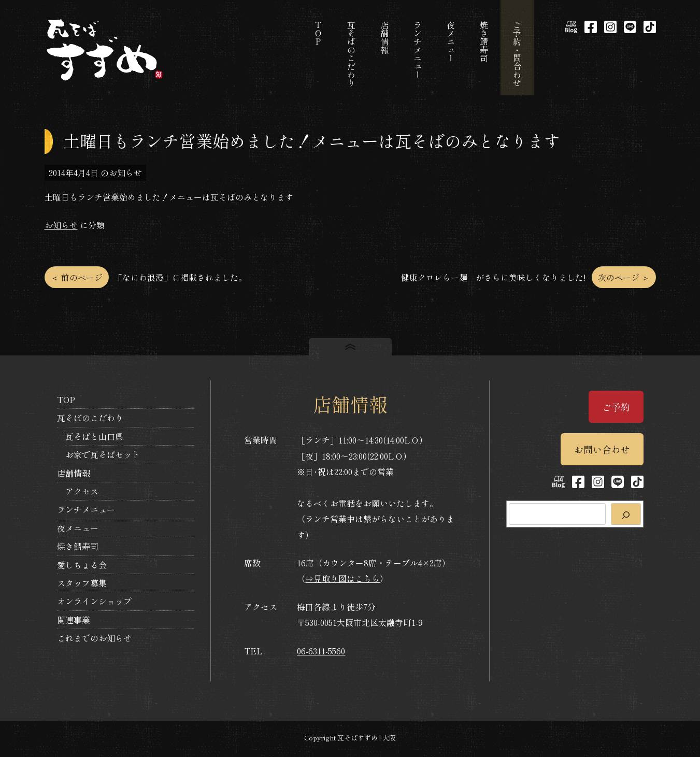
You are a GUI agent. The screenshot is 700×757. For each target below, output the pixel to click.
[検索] (626, 514)
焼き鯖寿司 (78, 546)
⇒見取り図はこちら (342, 578)
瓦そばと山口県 (94, 436)
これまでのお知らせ (94, 638)
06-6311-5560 (321, 651)
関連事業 (74, 620)
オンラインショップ (94, 601)
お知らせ (61, 225)
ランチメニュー (86, 509)
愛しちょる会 (82, 565)
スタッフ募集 (82, 583)
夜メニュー (78, 528)
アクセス (82, 491)
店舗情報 (74, 473)
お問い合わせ (602, 449)
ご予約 (616, 407)
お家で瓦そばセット (103, 454)
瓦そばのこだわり (90, 418)
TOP (66, 399)
